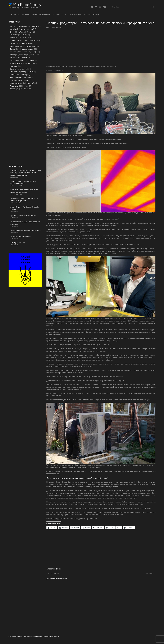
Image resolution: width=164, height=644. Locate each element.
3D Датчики (23, 26)
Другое (12, 55)
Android (35, 26)
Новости (15, 15)
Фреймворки (14, 89)
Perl (26, 40)
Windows (13, 43)
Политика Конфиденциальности (47, 636)
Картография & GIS (17, 60)
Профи (23, 75)
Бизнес (59, 569)
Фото (26, 86)
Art (32, 29)
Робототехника (15, 77)
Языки (26, 89)
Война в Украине (29, 52)
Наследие (13, 66)
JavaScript (13, 38)
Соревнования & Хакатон (19, 80)
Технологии (14, 86)
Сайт (28, 77)
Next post (150, 573)
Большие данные (27, 49)
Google (30, 32)
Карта (65, 15)
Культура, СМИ (15, 63)
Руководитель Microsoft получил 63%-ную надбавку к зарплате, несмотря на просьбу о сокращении (26, 173)
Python (35, 40)
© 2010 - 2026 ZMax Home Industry (21, 636)
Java (24, 35)
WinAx (59, 27)
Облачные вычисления (18, 69)
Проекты (26, 15)
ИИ (11, 58)
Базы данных (15, 46)
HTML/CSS (14, 35)
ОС (31, 72)
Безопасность (30, 46)
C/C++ (12, 32)
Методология (30, 63)
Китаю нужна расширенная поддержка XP (26, 230)
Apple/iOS (13, 29)
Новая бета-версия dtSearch (21, 237)
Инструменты (22, 58)
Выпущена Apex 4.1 (18, 243)
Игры (34, 15)
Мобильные (45, 15)
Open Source (15, 40)
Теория (30, 83)
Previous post (53, 573)
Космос (31, 60)
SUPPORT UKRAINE (91, 15)
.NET (12, 26)
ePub (21, 32)
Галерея (56, 15)
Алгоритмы (26, 43)
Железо (23, 55)
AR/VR (24, 29)
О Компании (76, 15)
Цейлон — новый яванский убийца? (24, 216)
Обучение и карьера (17, 72)
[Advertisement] (101, 47)
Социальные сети (16, 83)
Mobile (25, 38)
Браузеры (13, 52)
